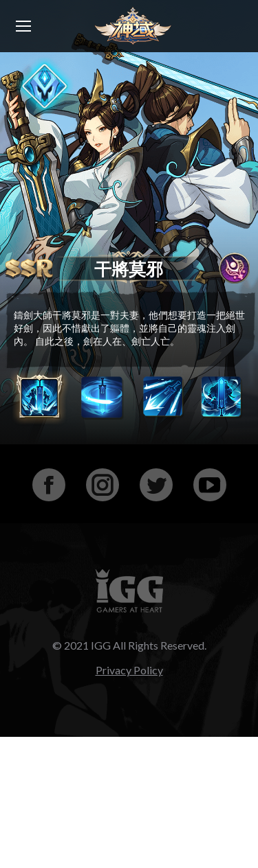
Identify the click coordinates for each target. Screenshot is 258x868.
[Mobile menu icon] (23, 26)
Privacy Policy (129, 670)
